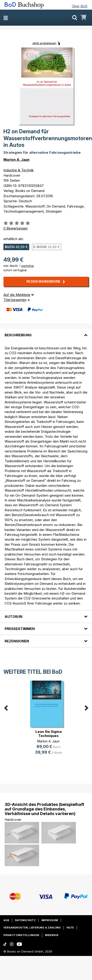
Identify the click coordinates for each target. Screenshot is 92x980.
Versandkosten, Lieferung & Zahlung (32, 928)
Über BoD (80, 6)
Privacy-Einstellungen (21, 935)
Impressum (50, 920)
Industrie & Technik (19, 170)
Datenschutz (25, 920)
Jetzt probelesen (44, 43)
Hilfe (70, 928)
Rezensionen (17, 641)
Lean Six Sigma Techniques (49, 734)
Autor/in (13, 617)
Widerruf (52, 935)
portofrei (28, 266)
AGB (6, 920)
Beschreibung (18, 335)
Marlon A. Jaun (16, 160)
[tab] (46, 332)
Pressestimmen (20, 629)
